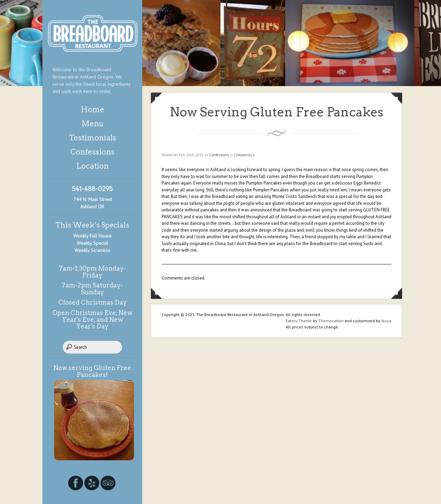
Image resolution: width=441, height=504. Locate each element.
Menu (93, 124)
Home (93, 109)
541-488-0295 (92, 189)
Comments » (244, 155)
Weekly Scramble (92, 250)
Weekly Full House (93, 236)
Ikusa (386, 321)
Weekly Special (93, 243)
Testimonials (93, 138)
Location (92, 166)
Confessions (92, 152)
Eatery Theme (299, 321)
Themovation (331, 321)
